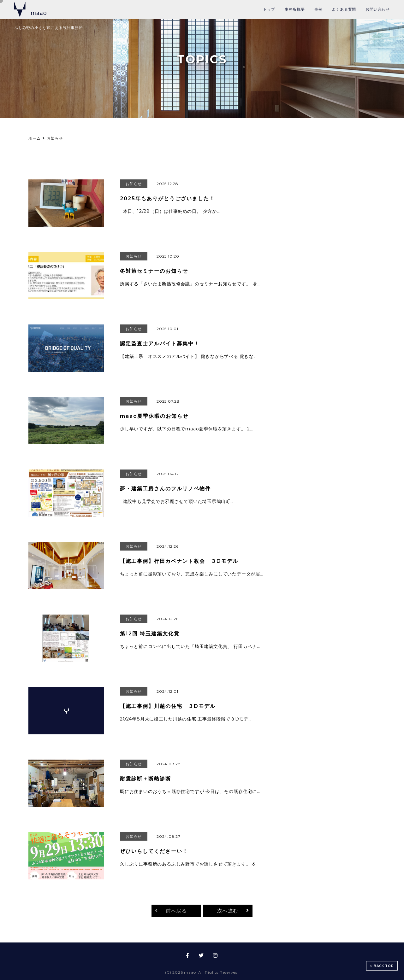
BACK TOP (382, 966)
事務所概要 (295, 9)
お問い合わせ (378, 9)
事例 (318, 9)
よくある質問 (344, 9)
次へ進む (228, 911)
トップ (269, 9)
